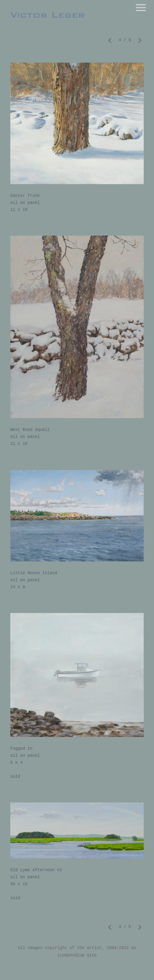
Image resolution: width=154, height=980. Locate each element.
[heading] (47, 15)
